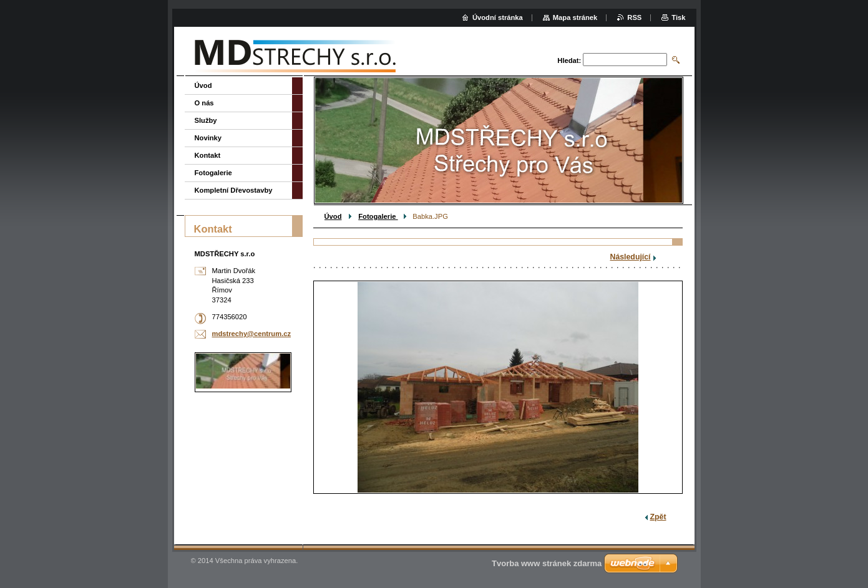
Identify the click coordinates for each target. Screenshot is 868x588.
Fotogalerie (378, 216)
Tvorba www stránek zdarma (547, 563)
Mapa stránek (575, 17)
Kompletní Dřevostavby (234, 190)
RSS (634, 17)
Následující (631, 257)
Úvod (333, 216)
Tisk (678, 17)
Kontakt (208, 155)
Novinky (208, 138)
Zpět (658, 517)
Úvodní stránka (498, 17)
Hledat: (569, 60)
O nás (204, 103)
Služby (206, 120)
